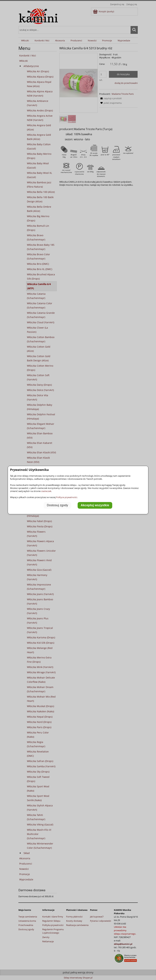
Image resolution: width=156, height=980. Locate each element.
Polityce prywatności (67, 497)
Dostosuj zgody (57, 505)
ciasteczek (46, 491)
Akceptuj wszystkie (95, 505)
